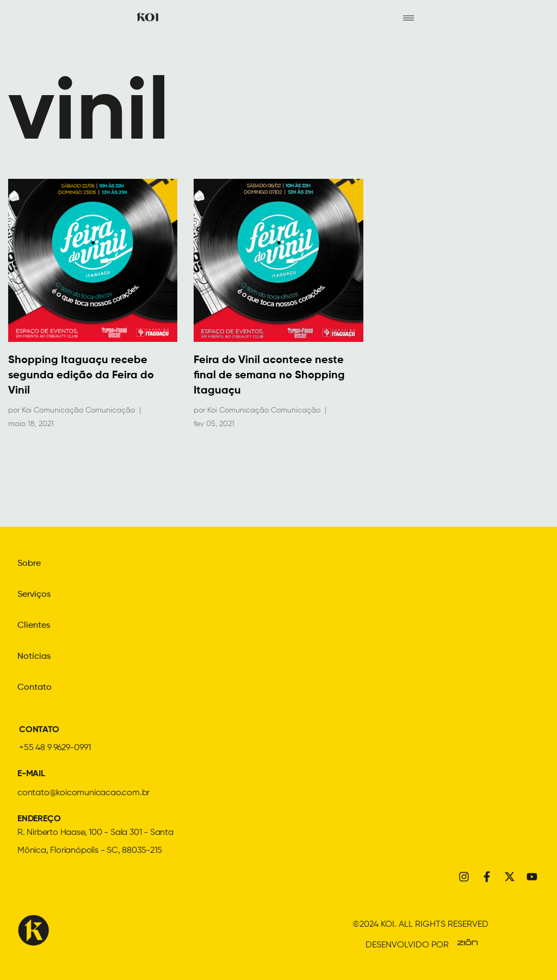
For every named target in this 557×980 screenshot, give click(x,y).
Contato (35, 686)
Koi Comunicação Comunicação (78, 410)
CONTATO (39, 728)
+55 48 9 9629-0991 (55, 746)
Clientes (34, 625)
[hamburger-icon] (408, 17)
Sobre (29, 564)
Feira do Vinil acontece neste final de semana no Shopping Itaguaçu (269, 376)
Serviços (34, 595)
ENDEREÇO (39, 817)
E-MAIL (31, 772)
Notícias (34, 656)
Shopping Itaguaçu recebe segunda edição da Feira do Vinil (81, 376)
